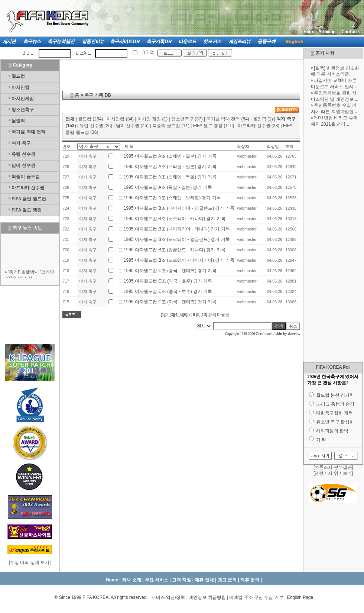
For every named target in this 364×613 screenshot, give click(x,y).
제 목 (129, 146)
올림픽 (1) (263, 119)
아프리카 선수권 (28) (259, 126)
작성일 (273, 146)
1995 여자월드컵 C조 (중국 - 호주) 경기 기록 (168, 291)
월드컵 (18, 76)
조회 (289, 146)
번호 (66, 146)
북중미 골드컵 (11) (171, 126)
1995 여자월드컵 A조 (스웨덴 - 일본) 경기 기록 (170, 156)
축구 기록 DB (98, 95)
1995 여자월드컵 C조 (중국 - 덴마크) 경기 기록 (170, 271)
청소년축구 (23, 110)
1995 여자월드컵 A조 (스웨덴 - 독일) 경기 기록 (170, 177)
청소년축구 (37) (187, 119)
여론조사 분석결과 (333, 467)
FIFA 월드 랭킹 (26, 210)
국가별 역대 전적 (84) (228, 119)
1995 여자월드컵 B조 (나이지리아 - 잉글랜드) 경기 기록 (179, 208)
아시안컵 (20, 87)
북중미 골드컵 (25, 177)
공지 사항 (325, 53)
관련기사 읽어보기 (333, 473)
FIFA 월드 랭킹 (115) (214, 126)
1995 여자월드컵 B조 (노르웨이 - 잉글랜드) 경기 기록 (177, 239)
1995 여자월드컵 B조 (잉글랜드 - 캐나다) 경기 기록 (175, 250)
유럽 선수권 (23, 154)
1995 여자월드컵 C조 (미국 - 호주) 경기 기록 (168, 281)
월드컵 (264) (90, 119)
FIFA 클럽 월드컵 (29, 199)
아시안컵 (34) (120, 119)
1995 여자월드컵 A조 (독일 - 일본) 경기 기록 (168, 187)
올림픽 (18, 121)
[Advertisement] (333, 245)
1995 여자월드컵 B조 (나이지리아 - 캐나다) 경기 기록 (177, 229)
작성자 (243, 146)
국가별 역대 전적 (28, 132)
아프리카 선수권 (28, 188)
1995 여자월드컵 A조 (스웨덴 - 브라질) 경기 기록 (172, 198)
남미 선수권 (23, 165)
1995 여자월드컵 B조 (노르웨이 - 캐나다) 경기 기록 (175, 219)
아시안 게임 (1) (152, 119)
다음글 (223, 314)
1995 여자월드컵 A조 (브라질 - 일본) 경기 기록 (170, 167)
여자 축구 (21, 143)
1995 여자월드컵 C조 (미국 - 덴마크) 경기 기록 (170, 302)
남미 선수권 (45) (132, 126)
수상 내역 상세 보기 (30, 562)
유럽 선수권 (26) (96, 126)
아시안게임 (23, 99)
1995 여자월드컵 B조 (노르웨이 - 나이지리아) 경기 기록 (179, 260)
